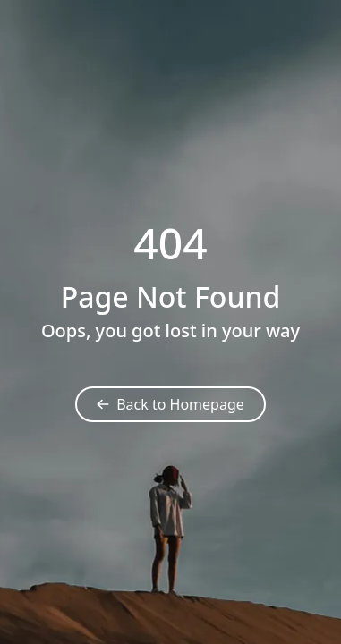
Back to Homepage (170, 404)
